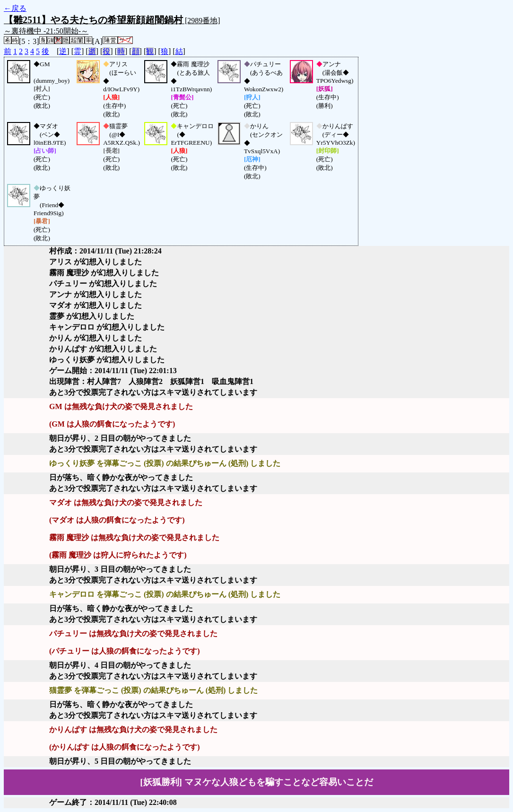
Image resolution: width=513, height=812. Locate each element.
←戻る (15, 8)
